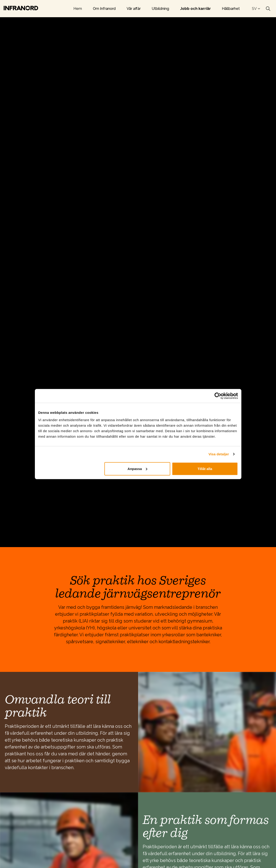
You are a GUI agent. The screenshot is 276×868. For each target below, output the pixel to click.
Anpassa (138, 469)
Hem (78, 9)
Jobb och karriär (195, 9)
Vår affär (134, 9)
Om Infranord (104, 9)
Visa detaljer (219, 454)
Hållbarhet (231, 9)
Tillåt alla (205, 469)
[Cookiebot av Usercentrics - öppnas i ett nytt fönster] (218, 396)
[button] (207, 732)
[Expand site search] (268, 9)
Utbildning (160, 9)
